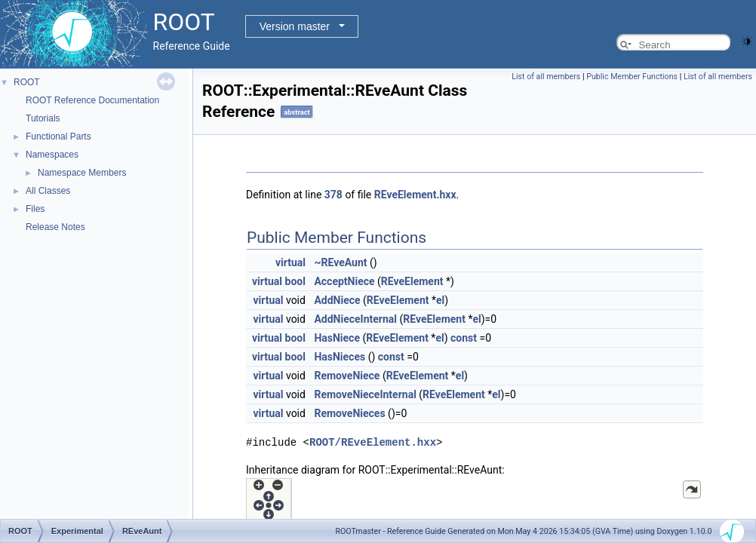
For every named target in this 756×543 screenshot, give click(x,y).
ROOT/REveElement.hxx (373, 442)
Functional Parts (58, 137)
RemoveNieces (349, 413)
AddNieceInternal (355, 319)
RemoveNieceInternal (365, 394)
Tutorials (43, 118)
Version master (295, 26)
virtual (290, 262)
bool (295, 281)
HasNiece (337, 338)
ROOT (27, 82)
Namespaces (52, 155)
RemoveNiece (347, 376)
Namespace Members (82, 173)
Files (35, 209)
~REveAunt (340, 262)
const (464, 338)
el (440, 300)
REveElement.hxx (415, 195)
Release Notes (55, 227)
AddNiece (337, 300)
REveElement (412, 281)
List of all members (546, 77)
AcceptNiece (344, 281)
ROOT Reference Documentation (92, 100)
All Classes (48, 191)
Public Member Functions (632, 77)
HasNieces (340, 357)
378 (333, 195)
